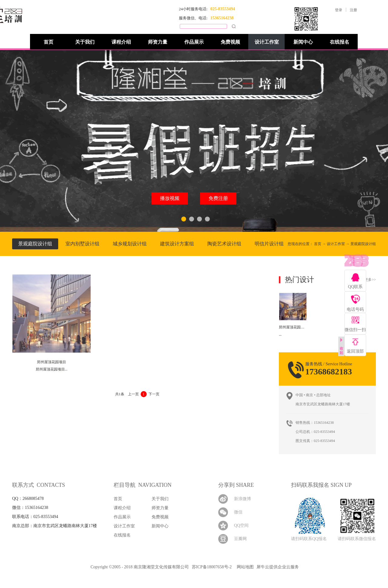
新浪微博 (242, 499)
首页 (48, 42)
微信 (238, 512)
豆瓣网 (240, 539)
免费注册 (218, 198)
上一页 (133, 394)
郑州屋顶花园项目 (293, 327)
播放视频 (170, 198)
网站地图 (244, 567)
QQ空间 (241, 525)
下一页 (154, 394)
